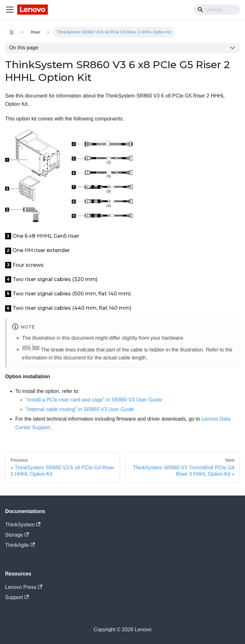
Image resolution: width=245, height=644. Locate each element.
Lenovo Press (24, 587)
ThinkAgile (20, 545)
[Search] (217, 10)
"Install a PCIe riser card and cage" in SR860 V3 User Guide (94, 400)
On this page (24, 48)
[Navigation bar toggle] (10, 10)
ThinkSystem (23, 525)
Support (17, 597)
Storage (17, 535)
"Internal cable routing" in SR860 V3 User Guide (80, 409)
